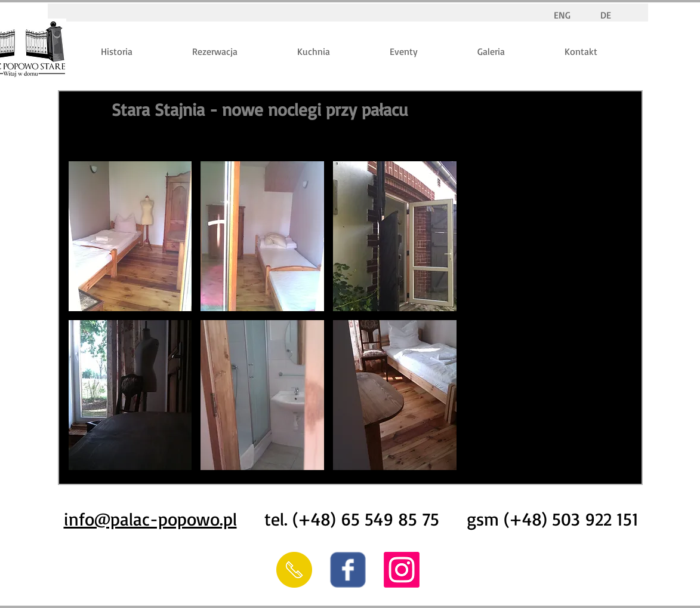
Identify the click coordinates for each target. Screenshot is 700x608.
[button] (130, 236)
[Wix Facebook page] (348, 570)
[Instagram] (402, 570)
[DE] (606, 15)
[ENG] (562, 15)
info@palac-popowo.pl (150, 519)
